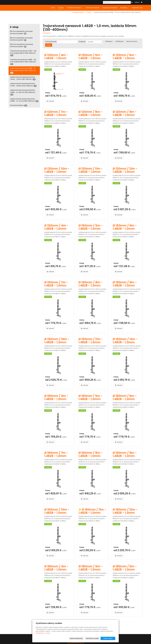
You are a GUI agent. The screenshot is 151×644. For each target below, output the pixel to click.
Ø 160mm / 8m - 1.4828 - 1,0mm (91, 454)
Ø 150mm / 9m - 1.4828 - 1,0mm (125, 284)
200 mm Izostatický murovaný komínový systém (21, 45)
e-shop (61, 8)
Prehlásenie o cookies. (43, 633)
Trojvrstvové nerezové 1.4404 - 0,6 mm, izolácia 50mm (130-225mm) (23, 53)
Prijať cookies (108, 638)
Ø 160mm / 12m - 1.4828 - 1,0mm (125, 511)
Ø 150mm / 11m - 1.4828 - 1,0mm (91, 341)
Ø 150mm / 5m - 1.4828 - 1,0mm (91, 227)
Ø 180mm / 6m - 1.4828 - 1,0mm (125, 568)
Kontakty (125, 8)
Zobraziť (50, 101)
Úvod (53, 8)
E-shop (89, 12)
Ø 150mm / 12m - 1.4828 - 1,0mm (125, 341)
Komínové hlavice (93, 8)
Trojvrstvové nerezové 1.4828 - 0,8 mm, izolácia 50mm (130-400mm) (23, 62)
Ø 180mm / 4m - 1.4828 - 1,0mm (56, 568)
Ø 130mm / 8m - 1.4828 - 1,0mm (90, 113)
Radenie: (82, 42)
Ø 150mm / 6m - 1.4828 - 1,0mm (125, 227)
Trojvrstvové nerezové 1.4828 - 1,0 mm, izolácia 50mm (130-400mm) (23, 70)
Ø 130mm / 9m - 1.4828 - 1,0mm (125, 113)
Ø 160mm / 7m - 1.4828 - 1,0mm (56, 454)
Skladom (109, 41)
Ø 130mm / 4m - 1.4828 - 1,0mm (56, 57)
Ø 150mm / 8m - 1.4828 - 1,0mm (91, 284)
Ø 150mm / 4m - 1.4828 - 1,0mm (56, 227)
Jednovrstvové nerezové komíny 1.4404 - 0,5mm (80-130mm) (23, 78)
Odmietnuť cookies (92, 638)
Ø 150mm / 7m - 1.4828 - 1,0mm (56, 284)
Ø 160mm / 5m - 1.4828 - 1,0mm (91, 397)
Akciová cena (132, 41)
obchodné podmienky (76, 643)
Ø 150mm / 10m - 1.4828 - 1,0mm (57, 341)
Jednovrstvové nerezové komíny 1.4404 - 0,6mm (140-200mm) (23, 85)
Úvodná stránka (78, 12)
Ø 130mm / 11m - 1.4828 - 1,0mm (91, 170)
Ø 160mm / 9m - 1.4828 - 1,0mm (125, 454)
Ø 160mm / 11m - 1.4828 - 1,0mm (92, 511)
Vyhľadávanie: (51, 42)
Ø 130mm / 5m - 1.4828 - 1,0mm (90, 57)
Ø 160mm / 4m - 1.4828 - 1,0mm (56, 397)
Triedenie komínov (75, 8)
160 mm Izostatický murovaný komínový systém (21, 32)
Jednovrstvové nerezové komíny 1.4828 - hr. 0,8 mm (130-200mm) (23, 92)
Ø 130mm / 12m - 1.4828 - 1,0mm (125, 170)
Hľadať (49, 45)
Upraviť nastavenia (76, 638)
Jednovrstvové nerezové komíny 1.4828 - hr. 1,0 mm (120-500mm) (24, 100)
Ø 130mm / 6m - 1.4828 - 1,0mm (125, 57)
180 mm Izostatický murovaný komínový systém (21, 39)
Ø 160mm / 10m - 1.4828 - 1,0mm (57, 511)
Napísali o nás (137, 8)
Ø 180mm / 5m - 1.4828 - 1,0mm (91, 568)
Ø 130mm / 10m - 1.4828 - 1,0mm (57, 170)
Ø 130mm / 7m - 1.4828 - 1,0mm (56, 113)
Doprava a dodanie (110, 8)
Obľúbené (119, 41)
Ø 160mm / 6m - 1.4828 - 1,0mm (125, 397)
